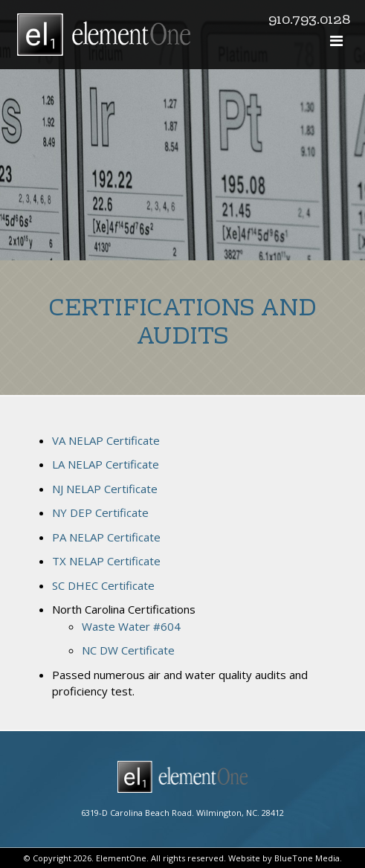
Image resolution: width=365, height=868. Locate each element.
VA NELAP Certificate (106, 440)
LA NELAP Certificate (106, 464)
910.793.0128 (309, 20)
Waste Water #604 (131, 626)
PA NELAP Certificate (106, 537)
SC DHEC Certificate (103, 585)
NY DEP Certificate (100, 512)
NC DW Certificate (128, 650)
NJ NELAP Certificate (105, 489)
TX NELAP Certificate (106, 561)
